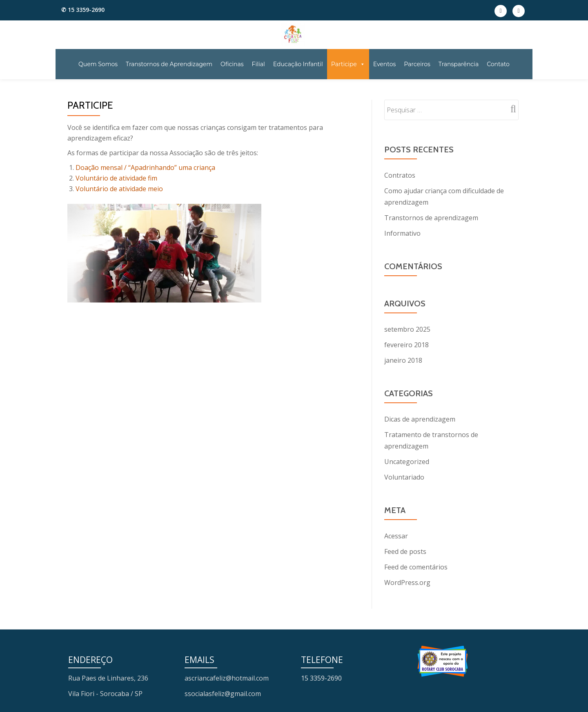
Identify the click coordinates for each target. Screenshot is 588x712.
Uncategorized (407, 462)
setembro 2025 (407, 329)
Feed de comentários (416, 567)
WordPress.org (407, 583)
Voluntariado (404, 477)
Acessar (396, 536)
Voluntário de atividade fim (116, 178)
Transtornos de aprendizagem (431, 218)
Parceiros (417, 64)
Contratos (400, 175)
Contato (498, 64)
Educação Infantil (298, 64)
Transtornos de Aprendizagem (169, 64)
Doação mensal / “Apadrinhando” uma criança (145, 167)
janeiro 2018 (403, 360)
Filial (258, 64)
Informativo (402, 233)
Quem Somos (98, 64)
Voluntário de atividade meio (119, 189)
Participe (348, 64)
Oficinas (232, 64)
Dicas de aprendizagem (420, 419)
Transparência (459, 64)
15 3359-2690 (321, 678)
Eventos (385, 64)
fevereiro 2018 (406, 345)
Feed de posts (405, 551)
